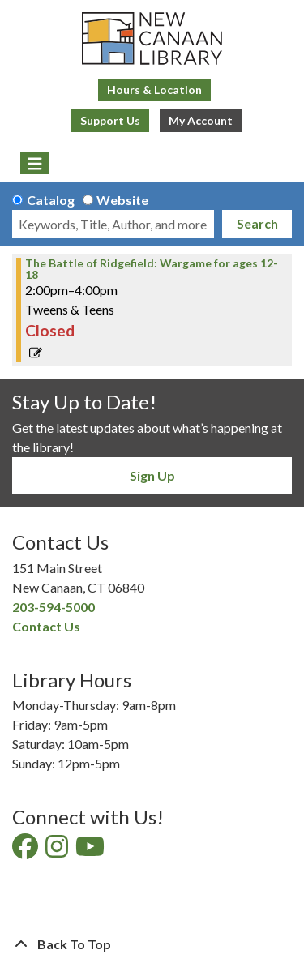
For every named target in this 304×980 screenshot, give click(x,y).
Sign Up (152, 475)
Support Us (110, 120)
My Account (201, 120)
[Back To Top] (152, 944)
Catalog (51, 200)
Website (122, 200)
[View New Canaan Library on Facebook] (26, 851)
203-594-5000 (54, 607)
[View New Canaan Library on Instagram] (58, 851)
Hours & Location (154, 90)
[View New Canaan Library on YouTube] (91, 851)
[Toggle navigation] (34, 164)
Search (257, 223)
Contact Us (46, 626)
